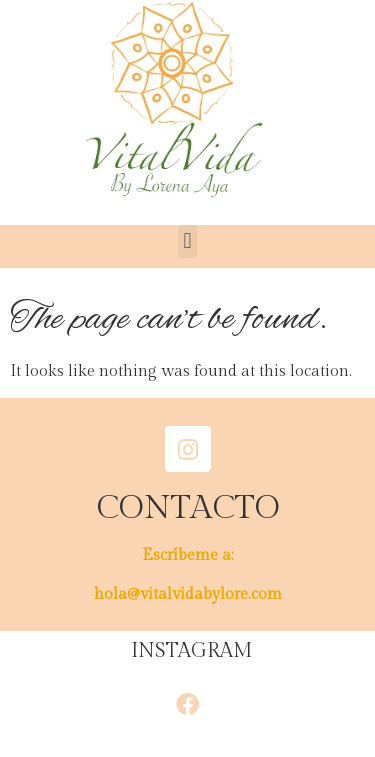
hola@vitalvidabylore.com (188, 594)
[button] (187, 241)
